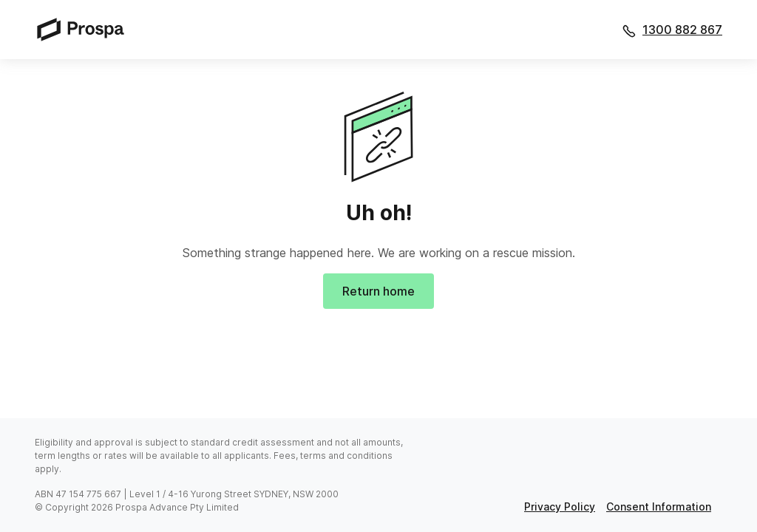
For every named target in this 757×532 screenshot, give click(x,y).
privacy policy (560, 507)
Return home (378, 291)
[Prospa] (85, 29)
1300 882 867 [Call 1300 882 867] (682, 30)
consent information (659, 507)
